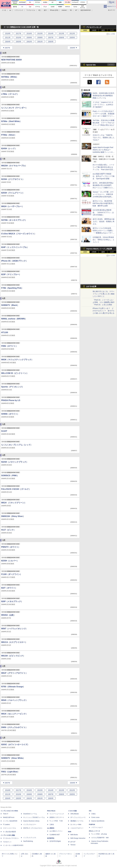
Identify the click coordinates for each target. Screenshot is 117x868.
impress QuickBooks (98, 821)
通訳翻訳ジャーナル (77, 821)
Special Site (91, 65)
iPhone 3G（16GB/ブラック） (14, 261)
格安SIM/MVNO (86, 10)
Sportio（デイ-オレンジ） (12, 387)
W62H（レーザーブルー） (12, 206)
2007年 (7, 48)
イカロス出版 (72, 811)
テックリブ (72, 842)
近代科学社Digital (55, 841)
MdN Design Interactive (78, 838)
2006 (61, 38)
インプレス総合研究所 (10, 821)
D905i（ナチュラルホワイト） (14, 727)
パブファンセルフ (97, 827)
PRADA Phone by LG (11, 400)
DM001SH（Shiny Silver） (13, 516)
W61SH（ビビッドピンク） (13, 656)
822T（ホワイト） (9, 588)
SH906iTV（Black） (10, 305)
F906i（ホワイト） (9, 346)
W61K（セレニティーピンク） (14, 714)
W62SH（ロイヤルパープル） (14, 166)
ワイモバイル (31, 10)
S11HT (4, 431)
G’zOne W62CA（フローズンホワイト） (19, 234)
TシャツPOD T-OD (56, 821)
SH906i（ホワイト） (10, 414)
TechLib (73, 845)
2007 (51, 38)
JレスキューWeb (76, 825)
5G (71, 10)
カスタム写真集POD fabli (100, 838)
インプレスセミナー (30, 825)
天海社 (93, 814)
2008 (40, 38)
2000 (51, 42)
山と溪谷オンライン (56, 831)
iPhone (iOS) (54, 10)
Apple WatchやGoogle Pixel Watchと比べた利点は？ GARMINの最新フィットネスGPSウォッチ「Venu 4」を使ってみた (104, 152)
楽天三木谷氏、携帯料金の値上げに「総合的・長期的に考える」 (104, 221)
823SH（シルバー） (10, 561)
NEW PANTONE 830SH (11, 60)
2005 (72, 38)
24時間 (94, 30)
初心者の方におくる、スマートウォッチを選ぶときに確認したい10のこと (104, 294)
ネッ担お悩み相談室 (9, 832)
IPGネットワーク (94, 831)
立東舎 (52, 825)
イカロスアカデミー (77, 828)
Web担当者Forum (9, 817)
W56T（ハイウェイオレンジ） (14, 629)
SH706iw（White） (10, 77)
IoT (76, 10)
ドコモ (4, 10)
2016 (29, 33)
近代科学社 (51, 838)
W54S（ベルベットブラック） (14, 700)
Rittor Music (51, 811)
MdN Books (74, 835)
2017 (18, 33)
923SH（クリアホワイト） (13, 179)
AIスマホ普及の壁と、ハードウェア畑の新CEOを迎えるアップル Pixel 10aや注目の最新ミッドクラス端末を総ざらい (104, 170)
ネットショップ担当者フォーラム (34, 817)
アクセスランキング (94, 27)
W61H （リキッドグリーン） (14, 503)
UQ (39, 10)
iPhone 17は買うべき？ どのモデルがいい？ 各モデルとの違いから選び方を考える (104, 311)
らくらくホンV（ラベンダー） (14, 108)
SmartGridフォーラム (30, 814)
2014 (51, 33)
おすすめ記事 (91, 286)
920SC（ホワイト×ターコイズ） (15, 745)
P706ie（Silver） (9, 135)
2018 (8, 33)
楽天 (45, 10)
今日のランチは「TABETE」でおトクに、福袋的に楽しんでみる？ (104, 137)
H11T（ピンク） (8, 530)
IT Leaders (6, 825)
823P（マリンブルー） (11, 274)
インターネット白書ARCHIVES (13, 845)
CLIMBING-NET (55, 835)
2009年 (73, 48)
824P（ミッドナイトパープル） (15, 247)
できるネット (7, 842)
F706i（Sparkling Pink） (12, 288)
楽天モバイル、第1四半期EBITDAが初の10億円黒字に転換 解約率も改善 (103, 203)
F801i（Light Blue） (10, 772)
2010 (18, 38)
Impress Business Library (31, 821)
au (10, 10)
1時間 (85, 30)
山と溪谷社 (51, 828)
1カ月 (112, 30)
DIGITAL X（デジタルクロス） (33, 828)
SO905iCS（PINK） (10, 476)
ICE (90, 811)
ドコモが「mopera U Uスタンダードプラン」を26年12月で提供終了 (103, 105)
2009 (29, 38)
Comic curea (95, 817)
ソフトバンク (19, 10)
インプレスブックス (30, 838)
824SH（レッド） (9, 148)
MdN (70, 832)
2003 (18, 42)
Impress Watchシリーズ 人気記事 (99, 249)
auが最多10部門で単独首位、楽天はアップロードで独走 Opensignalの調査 (104, 176)
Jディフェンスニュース (78, 817)
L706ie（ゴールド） (10, 94)
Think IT (6, 814)
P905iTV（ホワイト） (11, 547)
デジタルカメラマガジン (11, 838)
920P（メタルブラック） (12, 601)
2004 (8, 42)
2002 (29, 42)
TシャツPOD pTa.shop (99, 834)
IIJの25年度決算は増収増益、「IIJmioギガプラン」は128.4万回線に (103, 212)
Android (64, 10)
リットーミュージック (57, 814)
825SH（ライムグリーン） (13, 193)
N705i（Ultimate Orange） (13, 687)
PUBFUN (92, 825)
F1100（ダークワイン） (12, 574)
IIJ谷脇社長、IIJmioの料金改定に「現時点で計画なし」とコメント (104, 240)
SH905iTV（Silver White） (13, 758)
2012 (72, 33)
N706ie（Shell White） (11, 121)
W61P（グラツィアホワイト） (14, 673)
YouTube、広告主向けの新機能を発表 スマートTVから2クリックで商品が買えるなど (104, 123)
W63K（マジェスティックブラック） (17, 360)
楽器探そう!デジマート (57, 817)
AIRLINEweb (75, 814)
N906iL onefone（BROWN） (14, 319)
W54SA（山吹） (8, 615)
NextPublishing (28, 841)
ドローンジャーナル (9, 828)
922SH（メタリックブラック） (15, 462)
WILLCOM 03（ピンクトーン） (15, 373)
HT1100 (5, 332)
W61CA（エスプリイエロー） (14, 642)
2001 (40, 42)
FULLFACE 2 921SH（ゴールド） (16, 489)
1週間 (103, 30)
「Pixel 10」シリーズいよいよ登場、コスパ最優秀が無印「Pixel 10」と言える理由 (104, 302)
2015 (40, 33)
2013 (61, 33)
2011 (8, 38)
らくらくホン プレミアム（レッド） (17, 445)
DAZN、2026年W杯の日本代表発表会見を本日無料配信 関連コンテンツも (104, 96)
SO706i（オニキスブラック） (14, 220)
